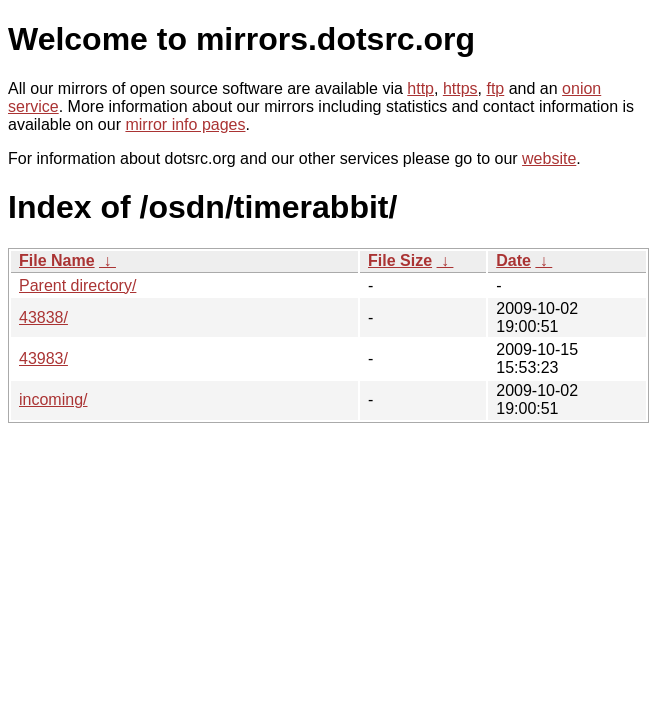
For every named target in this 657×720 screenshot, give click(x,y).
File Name (57, 260)
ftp (495, 88)
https (460, 88)
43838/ (43, 317)
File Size (400, 260)
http (420, 88)
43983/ (43, 358)
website (549, 158)
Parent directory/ (77, 285)
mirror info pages (185, 124)
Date (513, 260)
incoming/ (53, 399)
